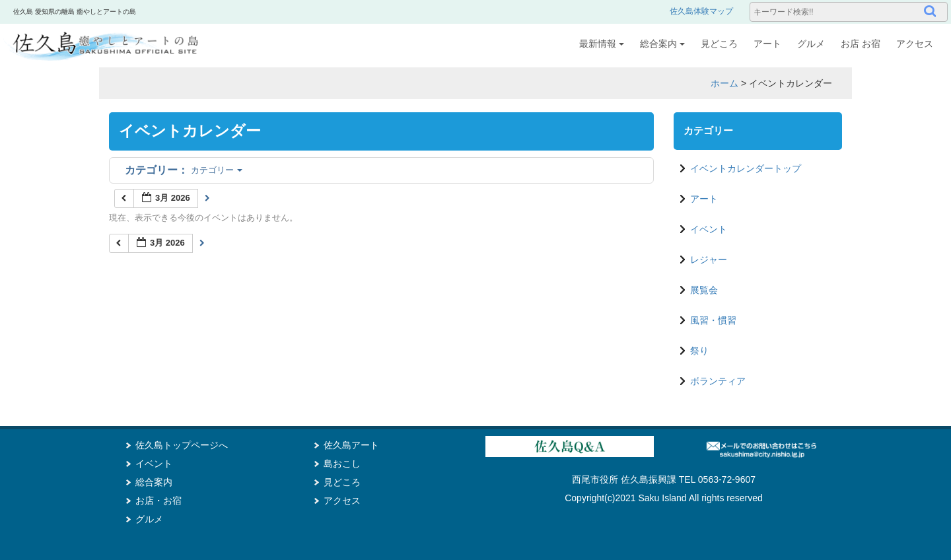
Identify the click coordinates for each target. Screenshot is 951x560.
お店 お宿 (861, 44)
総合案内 (662, 44)
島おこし (342, 464)
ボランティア (718, 381)
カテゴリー (184, 170)
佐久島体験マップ (701, 11)
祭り (699, 351)
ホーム (724, 83)
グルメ (811, 44)
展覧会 (704, 290)
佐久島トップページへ (182, 445)
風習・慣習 (713, 320)
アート (767, 44)
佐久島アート (351, 445)
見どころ (719, 44)
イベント (709, 229)
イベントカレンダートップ (746, 168)
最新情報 (602, 44)
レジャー (709, 260)
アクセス (915, 44)
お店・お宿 (158, 501)
